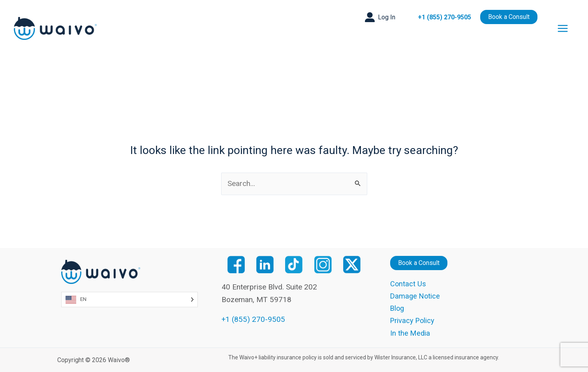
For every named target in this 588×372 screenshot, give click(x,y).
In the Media (410, 333)
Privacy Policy (413, 321)
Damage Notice (416, 296)
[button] (380, 17)
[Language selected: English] (130, 299)
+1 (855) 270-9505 (444, 17)
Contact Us (408, 284)
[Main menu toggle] (563, 28)
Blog (398, 309)
